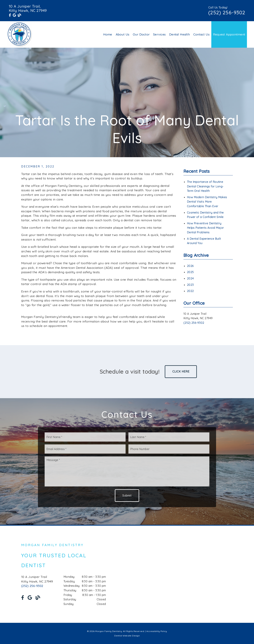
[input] (85, 437)
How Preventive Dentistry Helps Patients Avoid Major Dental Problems (205, 228)
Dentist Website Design (127, 636)
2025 (190, 272)
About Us (123, 34)
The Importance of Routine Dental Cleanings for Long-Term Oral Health (205, 186)
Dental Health (179, 34)
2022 (190, 291)
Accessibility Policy (157, 631)
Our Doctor (141, 34)
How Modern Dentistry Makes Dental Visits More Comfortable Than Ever (207, 202)
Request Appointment (229, 34)
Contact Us (201, 34)
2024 (190, 278)
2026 (190, 266)
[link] (10, 15)
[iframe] (190, 574)
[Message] (127, 471)
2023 (190, 285)
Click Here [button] (181, 371)
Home (108, 34)
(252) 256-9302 (227, 12)
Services (159, 34)
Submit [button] (127, 495)
